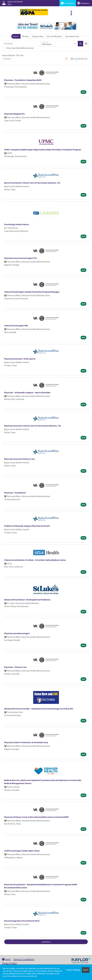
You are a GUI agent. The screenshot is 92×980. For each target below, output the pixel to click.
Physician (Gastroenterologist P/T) (21, 258)
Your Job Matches (54, 36)
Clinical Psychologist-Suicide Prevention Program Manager (32, 292)
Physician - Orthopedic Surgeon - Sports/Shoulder (27, 392)
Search (16, 36)
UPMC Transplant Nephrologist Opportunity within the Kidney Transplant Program (43, 150)
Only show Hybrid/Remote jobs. (20, 48)
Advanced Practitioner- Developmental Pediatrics (27, 600)
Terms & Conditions (24, 959)
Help (6, 959)
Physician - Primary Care (15, 667)
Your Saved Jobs (72, 36)
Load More (46, 942)
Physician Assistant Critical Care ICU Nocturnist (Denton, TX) (32, 426)
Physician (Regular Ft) (14, 114)
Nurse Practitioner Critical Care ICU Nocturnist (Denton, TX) (32, 183)
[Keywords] (22, 44)
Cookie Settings (73, 970)
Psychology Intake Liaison (16, 224)
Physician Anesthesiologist (17, 633)
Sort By (7, 59)
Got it (86, 970)
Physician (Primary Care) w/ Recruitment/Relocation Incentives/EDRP (36, 817)
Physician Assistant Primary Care (19, 459)
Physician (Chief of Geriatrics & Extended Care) (26, 742)
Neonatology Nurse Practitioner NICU (22, 921)
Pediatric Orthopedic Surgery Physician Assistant (27, 526)
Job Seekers (68, 3)
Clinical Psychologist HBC (16, 326)
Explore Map (38, 36)
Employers (84, 3)
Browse (26, 36)
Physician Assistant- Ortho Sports (20, 359)
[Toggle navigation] (71, 13)
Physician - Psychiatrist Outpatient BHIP (23, 80)
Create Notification (79, 59)
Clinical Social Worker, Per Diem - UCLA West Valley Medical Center (35, 560)
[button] (86, 44)
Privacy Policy (9, 963)
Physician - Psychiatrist (15, 493)
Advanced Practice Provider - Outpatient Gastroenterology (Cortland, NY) (39, 709)
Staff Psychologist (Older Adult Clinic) (22, 851)
